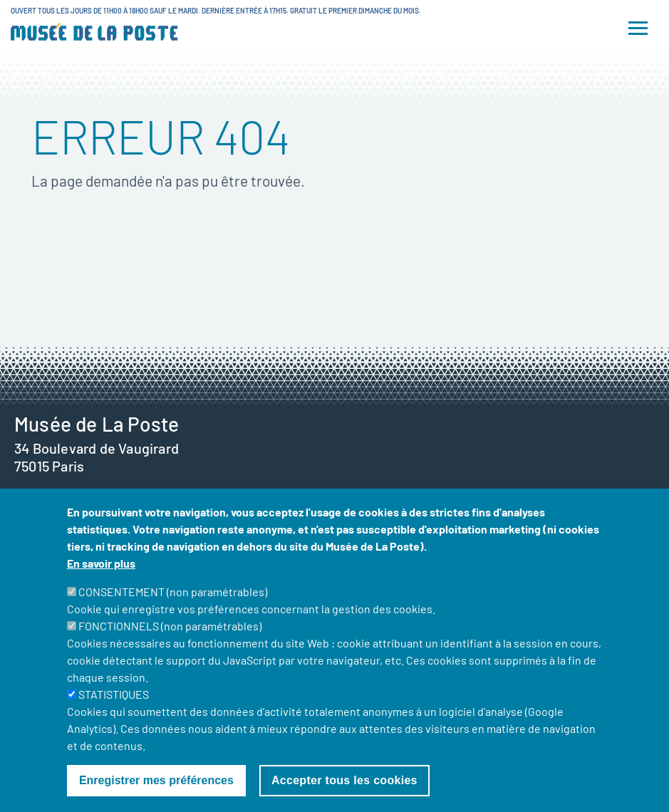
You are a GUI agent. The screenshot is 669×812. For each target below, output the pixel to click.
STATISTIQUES (114, 716)
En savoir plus (101, 585)
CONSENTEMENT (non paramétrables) (173, 614)
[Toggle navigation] (638, 28)
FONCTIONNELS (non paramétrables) (170, 648)
